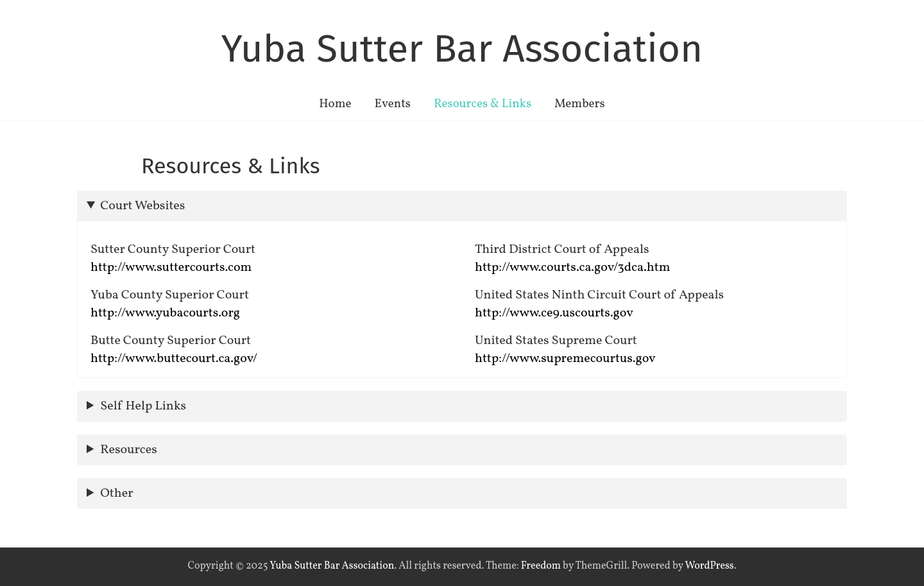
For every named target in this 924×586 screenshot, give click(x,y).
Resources (129, 450)
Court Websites (142, 206)
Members (580, 104)
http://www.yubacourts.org (165, 313)
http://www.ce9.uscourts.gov (554, 313)
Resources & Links (483, 104)
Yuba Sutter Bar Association (462, 49)
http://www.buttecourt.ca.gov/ (174, 359)
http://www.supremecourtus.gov (565, 359)
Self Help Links (143, 406)
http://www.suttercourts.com (171, 268)
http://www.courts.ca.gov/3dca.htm (572, 268)
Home (335, 104)
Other (116, 494)
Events (393, 104)
